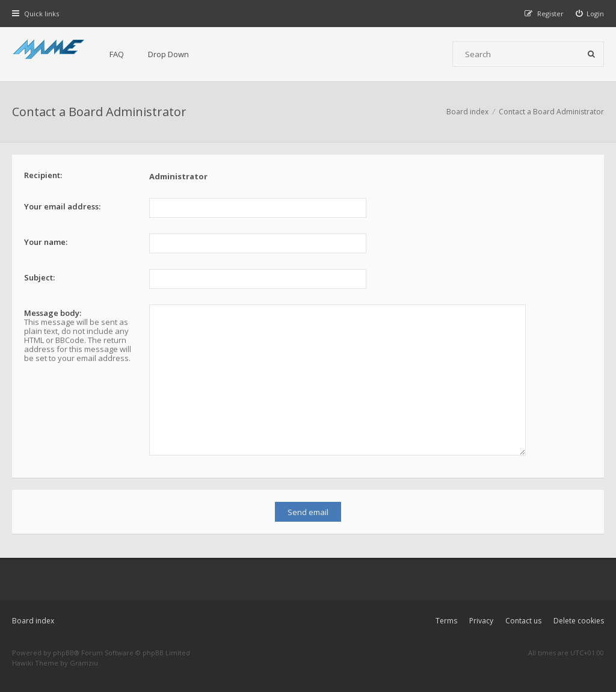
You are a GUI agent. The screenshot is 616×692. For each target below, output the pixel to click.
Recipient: (43, 175)
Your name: (46, 242)
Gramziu (84, 663)
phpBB (63, 653)
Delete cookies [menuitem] (579, 621)
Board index (33, 621)
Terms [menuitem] (446, 621)
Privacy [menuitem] (481, 621)
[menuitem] (590, 14)
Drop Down (168, 54)
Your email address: (62, 206)
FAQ (117, 54)
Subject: (39, 277)
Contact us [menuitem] (523, 621)
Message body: (53, 313)
